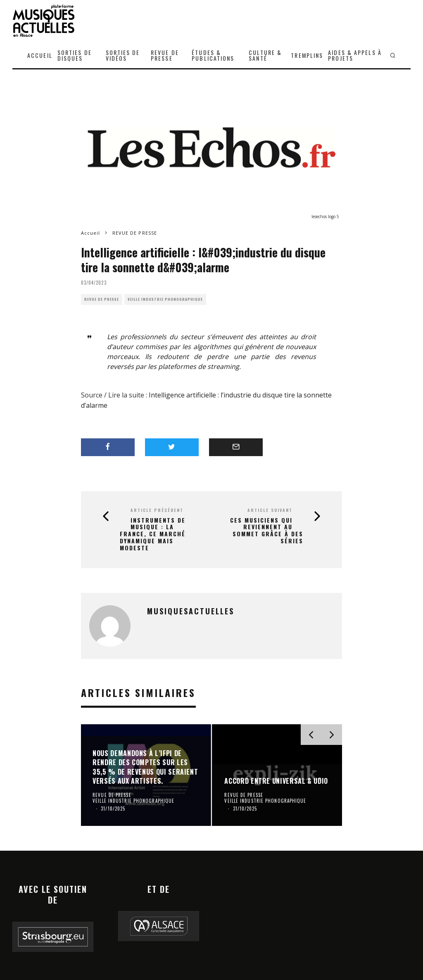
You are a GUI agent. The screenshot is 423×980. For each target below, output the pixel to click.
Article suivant (270, 510)
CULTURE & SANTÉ (265, 55)
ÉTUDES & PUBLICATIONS (213, 55)
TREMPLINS (307, 55)
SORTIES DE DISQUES (75, 55)
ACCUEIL (40, 55)
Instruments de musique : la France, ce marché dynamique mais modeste (153, 534)
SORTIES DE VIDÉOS (123, 55)
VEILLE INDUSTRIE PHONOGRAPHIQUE (165, 299)
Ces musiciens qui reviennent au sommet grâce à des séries (267, 531)
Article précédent (157, 510)
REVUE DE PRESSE (165, 55)
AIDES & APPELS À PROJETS (355, 55)
